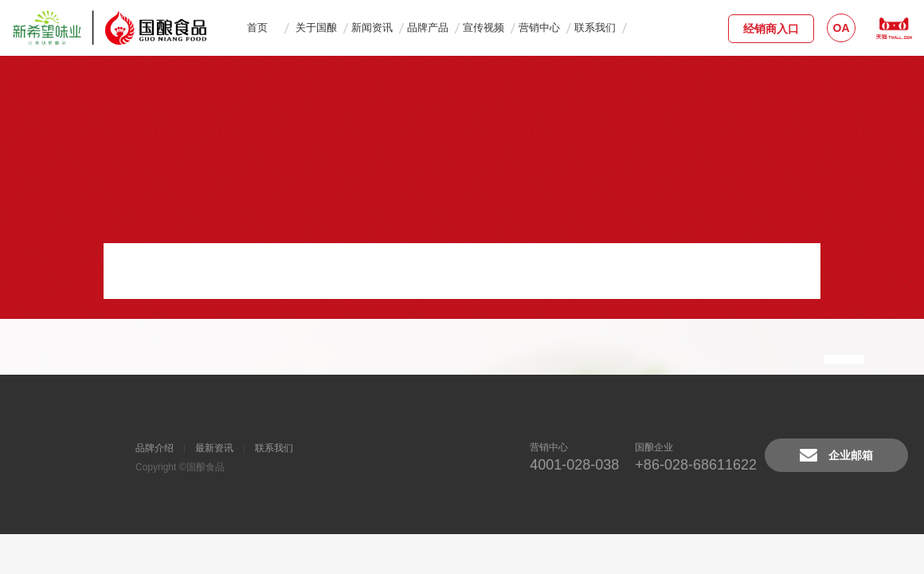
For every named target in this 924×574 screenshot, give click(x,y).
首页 (257, 28)
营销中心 (539, 28)
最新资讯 (214, 448)
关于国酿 (316, 28)
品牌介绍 (155, 448)
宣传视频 (484, 28)
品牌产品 (428, 28)
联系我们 (595, 28)
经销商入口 (771, 29)
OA (842, 28)
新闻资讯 (372, 28)
